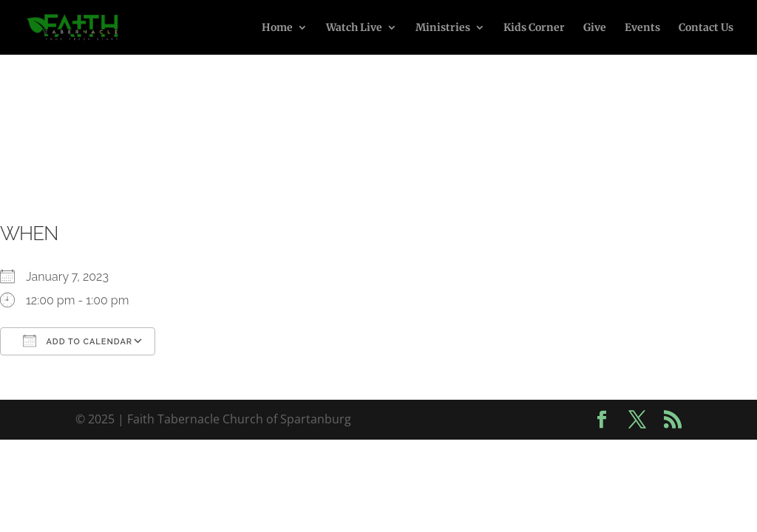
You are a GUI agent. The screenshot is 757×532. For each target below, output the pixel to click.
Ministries (443, 28)
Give (595, 28)
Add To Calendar (78, 341)
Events (642, 28)
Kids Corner (534, 28)
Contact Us (706, 28)
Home (277, 28)
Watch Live (354, 28)
